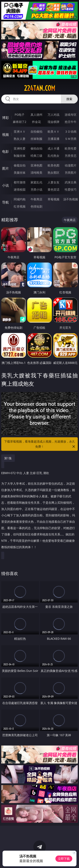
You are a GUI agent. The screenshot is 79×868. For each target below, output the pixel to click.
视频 (5, 135)
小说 (5, 185)
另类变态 (71, 156)
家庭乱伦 (36, 182)
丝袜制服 (36, 139)
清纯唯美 (36, 173)
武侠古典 (71, 182)
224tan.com (40, 88)
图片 (5, 168)
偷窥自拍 (20, 165)
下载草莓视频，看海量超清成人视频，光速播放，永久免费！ (40, 444)
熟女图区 (54, 173)
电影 (5, 151)
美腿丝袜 (20, 173)
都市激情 (20, 182)
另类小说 (36, 189)
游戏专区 (71, 115)
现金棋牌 (54, 122)
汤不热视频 (71, 199)
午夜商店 (36, 199)
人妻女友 (54, 182)
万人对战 (54, 115)
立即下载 (64, 859)
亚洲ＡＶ (20, 131)
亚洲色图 (36, 165)
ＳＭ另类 (71, 139)
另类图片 (71, 173)
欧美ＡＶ (54, 131)
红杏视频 (20, 206)
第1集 (8, 458)
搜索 (69, 99)
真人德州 (36, 115)
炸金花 (36, 122)
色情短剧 (36, 206)
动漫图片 (71, 165)
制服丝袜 (20, 156)
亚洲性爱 (20, 148)
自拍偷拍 (36, 131)
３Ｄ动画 (71, 131)
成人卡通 (54, 148)
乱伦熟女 (54, 156)
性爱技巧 (71, 189)
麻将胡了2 (20, 122)
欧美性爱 (71, 148)
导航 (5, 202)
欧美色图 (54, 165)
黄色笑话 (54, 189)
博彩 (5, 118)
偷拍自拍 (36, 148)
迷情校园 (20, 189)
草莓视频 (54, 199)
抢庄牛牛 (71, 122)
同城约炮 (20, 199)
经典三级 (36, 156)
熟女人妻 (20, 139)
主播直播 (54, 139)
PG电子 (19, 115)
